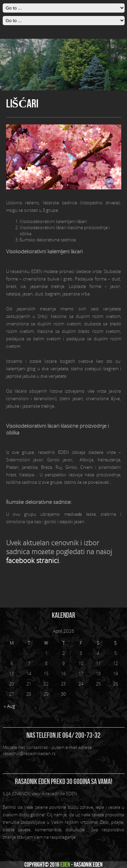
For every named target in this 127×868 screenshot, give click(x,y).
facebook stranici (33, 561)
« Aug (9, 706)
